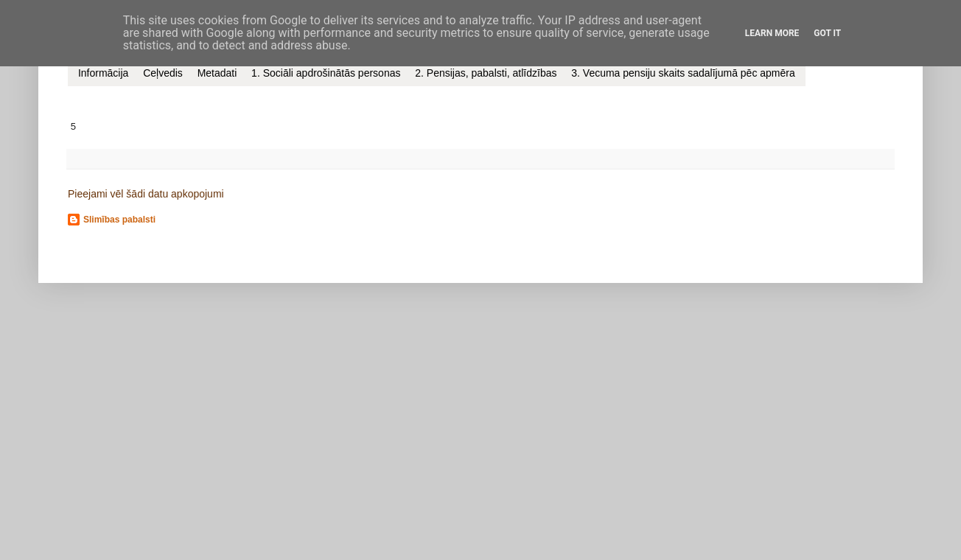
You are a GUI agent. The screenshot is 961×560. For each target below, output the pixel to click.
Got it (827, 33)
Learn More (772, 33)
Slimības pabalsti (119, 220)
